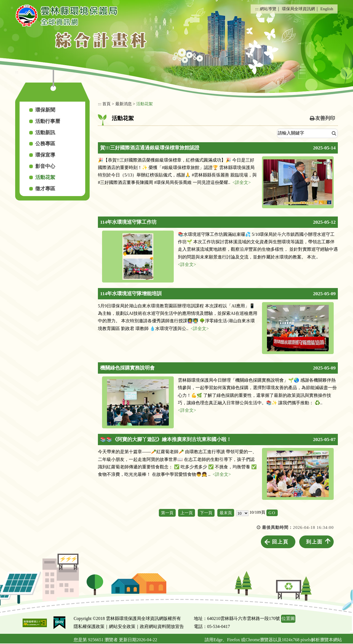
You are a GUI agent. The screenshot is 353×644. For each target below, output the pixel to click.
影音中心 (45, 166)
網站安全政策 (122, 626)
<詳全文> (242, 182)
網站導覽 (268, 9)
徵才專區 (45, 189)
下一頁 (206, 513)
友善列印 (325, 118)
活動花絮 (45, 177)
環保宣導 (45, 155)
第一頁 (167, 513)
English (327, 9)
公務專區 (45, 144)
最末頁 (226, 513)
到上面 (314, 542)
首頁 (106, 104)
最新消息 (124, 104)
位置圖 (288, 618)
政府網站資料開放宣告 (162, 626)
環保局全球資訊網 (298, 9)
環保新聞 (45, 110)
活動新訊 (45, 133)
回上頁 (280, 542)
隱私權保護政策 (89, 626)
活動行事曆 (48, 121)
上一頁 (187, 513)
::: (257, 9)
